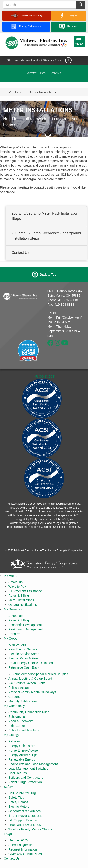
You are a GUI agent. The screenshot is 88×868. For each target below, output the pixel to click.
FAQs (8, 834)
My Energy (11, 735)
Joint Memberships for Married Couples (40, 674)
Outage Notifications (23, 605)
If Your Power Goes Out (25, 816)
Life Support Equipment (25, 820)
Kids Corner (17, 726)
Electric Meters (19, 807)
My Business (13, 609)
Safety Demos (18, 802)
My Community (14, 706)
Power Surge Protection (25, 782)
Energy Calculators (22, 746)
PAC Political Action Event (27, 683)
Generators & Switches (24, 811)
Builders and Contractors (26, 778)
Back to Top (48, 274)
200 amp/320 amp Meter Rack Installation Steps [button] (45, 216)
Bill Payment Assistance (25, 591)
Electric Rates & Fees (24, 658)
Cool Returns (18, 773)
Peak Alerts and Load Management (33, 764)
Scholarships (17, 717)
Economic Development (25, 625)
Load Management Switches (28, 769)
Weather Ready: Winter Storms (30, 829)
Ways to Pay (17, 587)
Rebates (14, 634)
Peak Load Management (26, 629)
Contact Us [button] (20, 253)
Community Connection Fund (29, 712)
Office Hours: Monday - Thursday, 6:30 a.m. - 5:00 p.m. (35, 60)
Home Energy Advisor (24, 750)
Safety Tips (16, 798)
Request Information (23, 849)
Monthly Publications (23, 701)
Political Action (19, 688)
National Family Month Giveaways (32, 692)
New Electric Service (23, 649)
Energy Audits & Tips (23, 755)
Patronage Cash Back (24, 667)
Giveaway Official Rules (25, 854)
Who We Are (17, 645)
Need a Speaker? (21, 721)
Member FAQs (19, 840)
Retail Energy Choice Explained (31, 663)
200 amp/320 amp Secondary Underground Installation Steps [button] (46, 236)
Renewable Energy (22, 759)
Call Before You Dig (22, 793)
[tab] (46, 216)
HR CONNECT (44, 376)
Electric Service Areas (24, 654)
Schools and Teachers (24, 730)
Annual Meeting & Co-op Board (30, 679)
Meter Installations (21, 600)
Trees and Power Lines (24, 825)
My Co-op (11, 638)
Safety (8, 787)
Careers (14, 697)
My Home (11, 576)
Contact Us (12, 858)
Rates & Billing (19, 596)
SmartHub (15, 582)
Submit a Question (21, 845)
